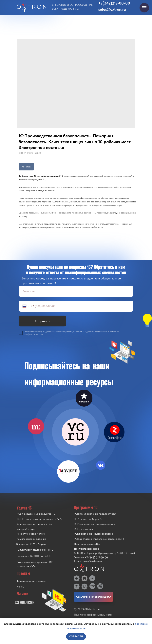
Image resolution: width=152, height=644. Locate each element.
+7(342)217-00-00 (114, 3)
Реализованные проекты (31, 581)
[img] (75, 432)
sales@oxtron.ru (112, 9)
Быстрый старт (26, 529)
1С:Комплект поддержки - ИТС (35, 550)
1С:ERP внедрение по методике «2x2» (39, 519)
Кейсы (20, 587)
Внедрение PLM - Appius (31, 544)
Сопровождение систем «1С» (34, 524)
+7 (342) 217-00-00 (96, 558)
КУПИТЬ (26, 167)
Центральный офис (86, 549)
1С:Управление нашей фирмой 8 (94, 534)
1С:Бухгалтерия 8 (85, 529)
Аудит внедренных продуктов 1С (36, 514)
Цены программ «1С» (87, 544)
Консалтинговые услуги (31, 534)
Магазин (22, 593)
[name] (76, 291)
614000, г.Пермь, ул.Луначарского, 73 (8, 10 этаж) (104, 553)
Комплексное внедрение (31, 539)
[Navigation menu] (144, 8)
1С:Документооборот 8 (88, 519)
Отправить (42, 321)
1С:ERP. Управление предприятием (95, 514)
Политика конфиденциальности (93, 615)
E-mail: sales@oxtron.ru (88, 561)
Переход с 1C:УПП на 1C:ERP (34, 556)
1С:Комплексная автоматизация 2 (95, 524)
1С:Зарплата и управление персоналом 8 (99, 539)
